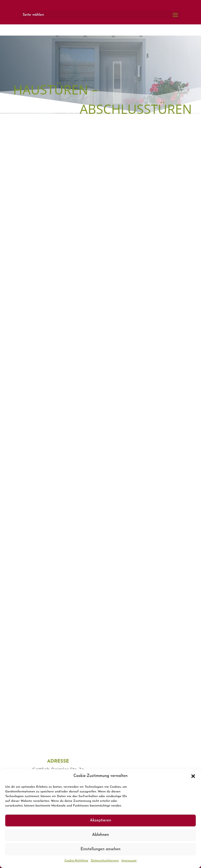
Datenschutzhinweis (105, 861)
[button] (193, 776)
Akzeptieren (100, 821)
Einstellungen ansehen (101, 849)
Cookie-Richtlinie (76, 861)
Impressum (129, 861)
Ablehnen (100, 835)
